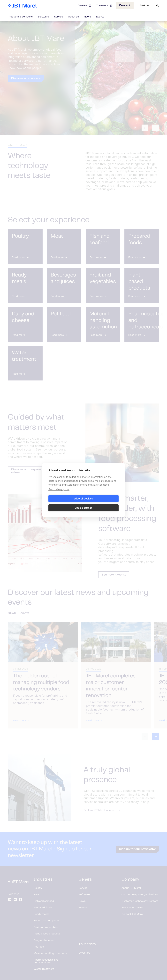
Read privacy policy (59, 494)
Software (43, 17)
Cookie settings (102, 503)
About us (73, 17)
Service (59, 17)
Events (100, 17)
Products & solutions (20, 17)
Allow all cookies (65, 503)
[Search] (157, 6)
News (87, 17)
